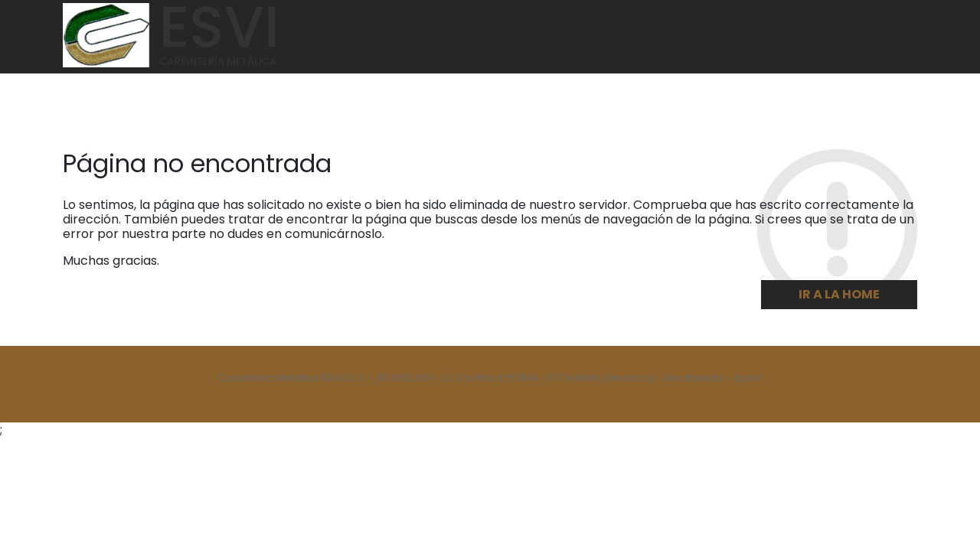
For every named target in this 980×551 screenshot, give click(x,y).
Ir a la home (839, 294)
